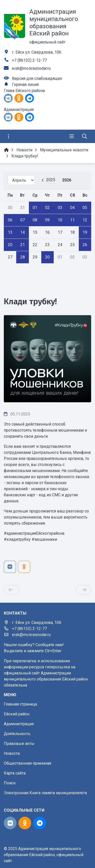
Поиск (10, 783)
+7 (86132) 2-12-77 (29, 60)
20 (10, 245)
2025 (51, 180)
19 (85, 232)
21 (23, 245)
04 (72, 208)
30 (47, 257)
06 (10, 220)
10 (60, 220)
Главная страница (20, 704)
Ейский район (17, 714)
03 (60, 208)
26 (85, 245)
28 (23, 257)
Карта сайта (15, 773)
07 (23, 220)
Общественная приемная (27, 763)
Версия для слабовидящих (37, 78)
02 (47, 208)
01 (35, 208)
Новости (12, 753)
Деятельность (17, 734)
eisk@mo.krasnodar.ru (31, 68)
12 (85, 220)
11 (72, 220)
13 (10, 232)
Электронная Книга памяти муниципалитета (45, 793)
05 (85, 208)
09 (47, 220)
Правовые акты (19, 744)
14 (23, 232)
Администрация (19, 724)
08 (35, 220)
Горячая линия (25, 85)
